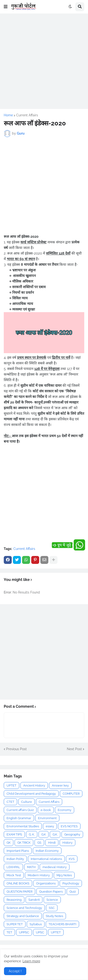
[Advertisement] (44, 61)
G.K (44, 834)
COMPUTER (71, 794)
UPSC (40, 932)
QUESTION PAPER (19, 892)
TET (9, 932)
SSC (52, 908)
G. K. (32, 834)
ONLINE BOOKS (18, 883)
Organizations (46, 883)
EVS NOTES (69, 826)
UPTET (11, 785)
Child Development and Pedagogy (31, 794)
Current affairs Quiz (20, 810)
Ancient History (34, 785)
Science (52, 900)
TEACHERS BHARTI (62, 924)
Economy (65, 810)
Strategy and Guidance (23, 916)
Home (8, 115)
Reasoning (14, 900)
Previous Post (16, 749)
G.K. (55, 834)
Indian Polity (15, 859)
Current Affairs (27, 115)
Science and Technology (24, 908)
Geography (72, 834)
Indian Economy (47, 851)
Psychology (71, 883)
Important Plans (18, 851)
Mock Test (14, 875)
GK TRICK (24, 843)
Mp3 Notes (64, 875)
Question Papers (51, 892)
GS (39, 843)
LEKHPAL (13, 867)
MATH (31, 867)
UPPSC (24, 932)
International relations (46, 859)
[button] (6, 7)
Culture (27, 802)
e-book (46, 810)
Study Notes (54, 916)
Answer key (60, 785)
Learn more (31, 961)
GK (9, 843)
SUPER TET (15, 924)
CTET (10, 802)
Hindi (52, 843)
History (67, 843)
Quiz (73, 892)
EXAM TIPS (14, 834)
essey (50, 826)
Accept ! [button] (15, 971)
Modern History (39, 875)
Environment (47, 818)
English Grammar (19, 818)
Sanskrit (34, 900)
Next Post (74, 749)
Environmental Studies (23, 826)
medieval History (55, 867)
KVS (72, 859)
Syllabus (36, 924)
